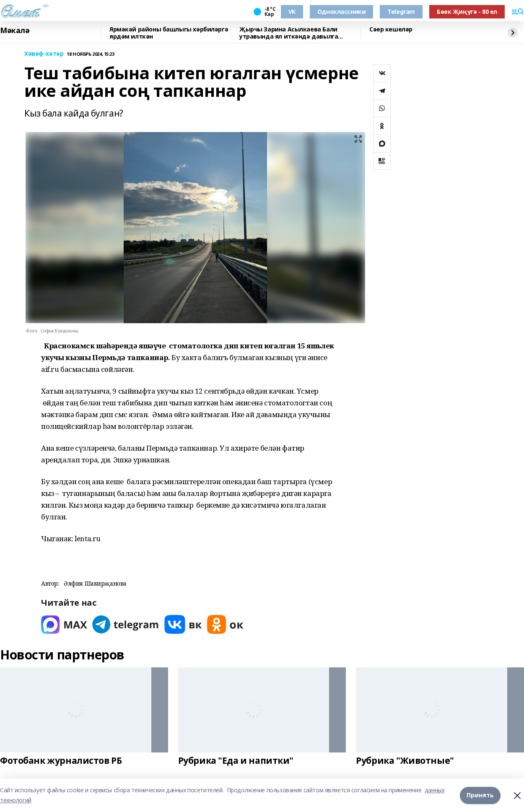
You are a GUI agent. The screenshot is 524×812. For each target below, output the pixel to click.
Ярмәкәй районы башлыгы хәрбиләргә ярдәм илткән (169, 33)
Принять (480, 795)
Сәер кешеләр (391, 30)
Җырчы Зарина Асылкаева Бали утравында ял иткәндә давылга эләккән (289, 33)
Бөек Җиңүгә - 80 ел (467, 12)
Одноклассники (342, 12)
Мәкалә (15, 31)
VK (292, 12)
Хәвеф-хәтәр (44, 54)
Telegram (401, 12)
